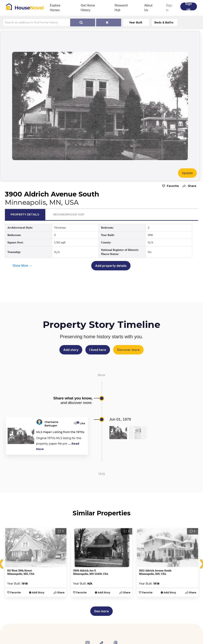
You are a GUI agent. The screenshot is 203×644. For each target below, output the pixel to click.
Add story (71, 350)
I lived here (98, 350)
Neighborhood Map (69, 214)
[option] (36, 562)
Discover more (128, 350)
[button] (188, 186)
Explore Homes (55, 8)
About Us (148, 8)
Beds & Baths (164, 22)
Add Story (38, 592)
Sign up (189, 6)
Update (187, 173)
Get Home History (88, 8)
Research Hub (121, 8)
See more (101, 611)
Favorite (173, 186)
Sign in (169, 8)
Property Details (25, 214)
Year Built (136, 22)
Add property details (111, 266)
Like (81, 423)
